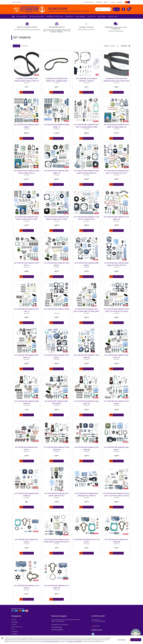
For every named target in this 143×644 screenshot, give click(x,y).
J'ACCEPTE (136, 640)
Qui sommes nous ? (17, 627)
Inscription (120, 2)
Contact (113, 2)
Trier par (106, 46)
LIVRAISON (15, 631)
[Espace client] (123, 9)
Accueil (14, 620)
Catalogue (14, 622)
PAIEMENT (14, 634)
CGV (13, 629)
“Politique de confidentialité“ (75, 641)
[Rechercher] (110, 9)
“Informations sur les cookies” (52, 641)
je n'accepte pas (121, 640)
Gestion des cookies (57, 627)
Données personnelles (57, 630)
